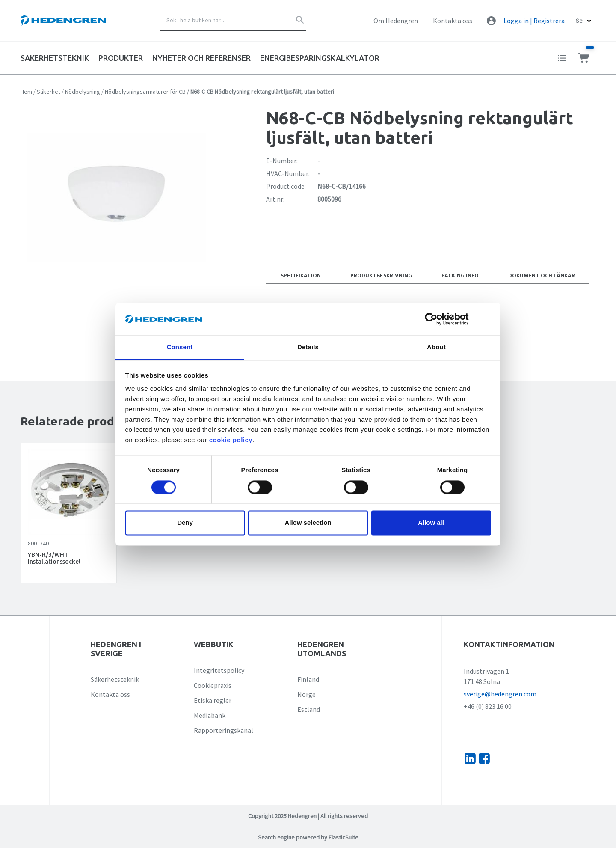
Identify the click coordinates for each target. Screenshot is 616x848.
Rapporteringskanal (224, 730)
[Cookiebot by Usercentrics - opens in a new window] (438, 319)
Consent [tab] (180, 347)
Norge (307, 694)
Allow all (431, 523)
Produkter (121, 58)
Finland (308, 679)
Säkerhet (49, 92)
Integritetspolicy (219, 670)
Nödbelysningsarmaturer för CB (145, 92)
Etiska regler (213, 700)
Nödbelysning (83, 92)
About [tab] (436, 347)
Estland (309, 709)
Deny (185, 523)
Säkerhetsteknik (115, 679)
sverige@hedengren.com (500, 694)
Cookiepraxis (213, 685)
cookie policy (231, 440)
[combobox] (233, 21)
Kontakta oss (453, 21)
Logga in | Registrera (534, 21)
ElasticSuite (344, 837)
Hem (26, 92)
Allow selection (308, 523)
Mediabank (210, 715)
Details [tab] (308, 347)
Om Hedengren (396, 21)
